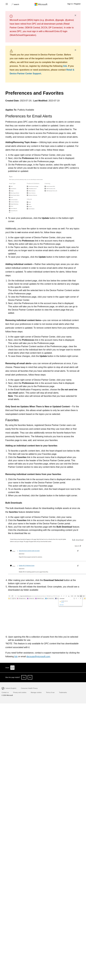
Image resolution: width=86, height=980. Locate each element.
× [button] (75, 15)
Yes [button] (24, 677)
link (65, 66)
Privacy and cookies (20, 692)
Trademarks (63, 692)
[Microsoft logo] (43, 4)
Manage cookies (36, 692)
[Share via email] (12, 668)
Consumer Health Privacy (29, 688)
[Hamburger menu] (7, 4)
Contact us (5, 692)
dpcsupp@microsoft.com (38, 657)
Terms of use (50, 692)
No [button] (30, 677)
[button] (15, 4)
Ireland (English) (11, 688)
